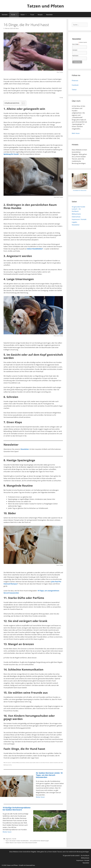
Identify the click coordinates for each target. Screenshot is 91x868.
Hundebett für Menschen (80, 190)
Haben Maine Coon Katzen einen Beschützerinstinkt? (21, 843)
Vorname (75, 50)
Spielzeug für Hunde (11, 154)
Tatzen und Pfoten (45, 6)
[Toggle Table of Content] (22, 103)
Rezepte (40, 15)
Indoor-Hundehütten (35, 249)
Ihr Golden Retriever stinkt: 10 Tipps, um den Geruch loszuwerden (49, 775)
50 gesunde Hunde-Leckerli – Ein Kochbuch (79, 209)
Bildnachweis (76, 214)
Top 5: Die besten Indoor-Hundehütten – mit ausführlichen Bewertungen (27, 841)
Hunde (15, 15)
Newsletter (49, 15)
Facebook (75, 85)
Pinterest (75, 80)
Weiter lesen (40, 797)
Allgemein (8, 839)
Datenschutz (76, 217)
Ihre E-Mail (76, 44)
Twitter (74, 90)
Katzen (25, 15)
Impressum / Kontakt (79, 219)
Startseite (5, 15)
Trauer (32, 15)
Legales (74, 222)
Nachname (75, 56)
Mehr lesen (76, 133)
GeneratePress (30, 865)
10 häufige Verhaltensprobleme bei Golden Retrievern (17, 809)
